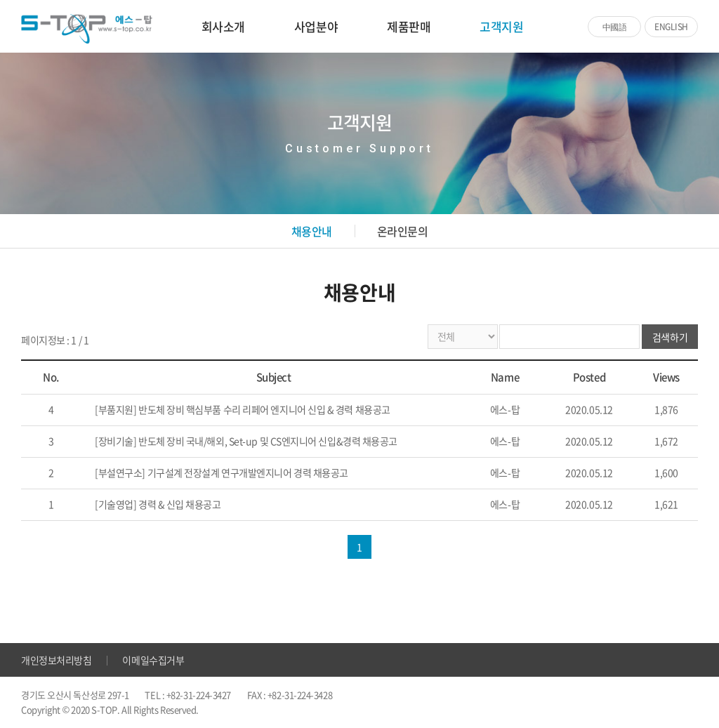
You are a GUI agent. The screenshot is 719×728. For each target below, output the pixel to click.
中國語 (615, 27)
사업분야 (316, 26)
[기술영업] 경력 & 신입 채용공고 (158, 504)
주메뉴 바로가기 (0, 0)
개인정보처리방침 (56, 660)
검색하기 (670, 337)
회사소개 (223, 26)
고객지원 (501, 26)
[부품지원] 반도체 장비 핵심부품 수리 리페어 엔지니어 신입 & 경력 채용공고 (243, 409)
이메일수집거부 (153, 660)
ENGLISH (671, 27)
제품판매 (409, 26)
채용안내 (312, 231)
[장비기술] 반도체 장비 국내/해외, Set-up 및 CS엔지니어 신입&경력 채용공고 (246, 441)
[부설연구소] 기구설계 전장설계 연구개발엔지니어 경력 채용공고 (222, 472)
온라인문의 (403, 231)
